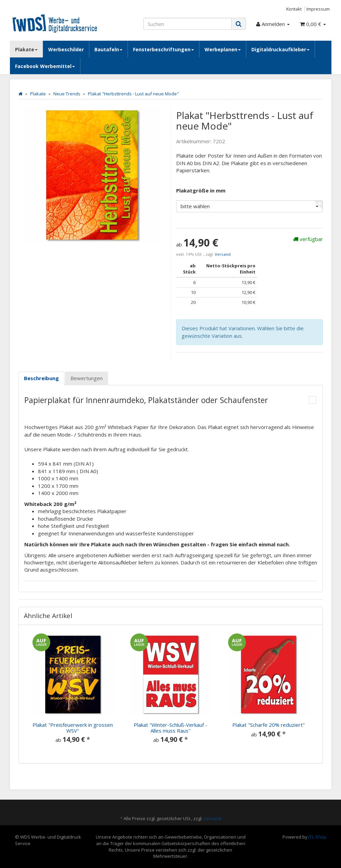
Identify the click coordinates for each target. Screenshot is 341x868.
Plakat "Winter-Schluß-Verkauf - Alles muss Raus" (170, 728)
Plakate (26, 49)
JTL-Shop (317, 837)
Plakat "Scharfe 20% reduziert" (268, 725)
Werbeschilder (66, 49)
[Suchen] (187, 24)
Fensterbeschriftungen (163, 49)
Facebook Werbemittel (45, 66)
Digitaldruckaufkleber (280, 49)
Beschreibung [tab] (41, 378)
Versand (223, 254)
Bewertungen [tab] (87, 378)
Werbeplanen (223, 49)
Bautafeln (108, 49)
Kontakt (294, 9)
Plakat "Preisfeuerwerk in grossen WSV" (73, 728)
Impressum (318, 9)
